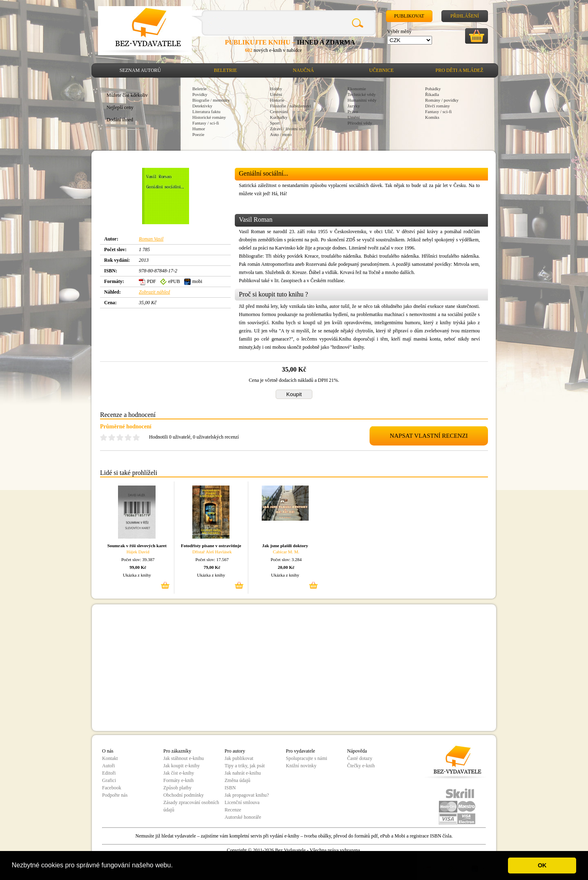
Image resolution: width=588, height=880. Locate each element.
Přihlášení (465, 16)
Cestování (279, 111)
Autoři (108, 766)
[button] (176, 866)
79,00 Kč (212, 567)
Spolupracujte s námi (306, 758)
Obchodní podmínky (184, 795)
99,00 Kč (138, 567)
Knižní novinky (301, 766)
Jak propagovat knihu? (247, 795)
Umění (276, 94)
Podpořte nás (115, 795)
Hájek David (138, 552)
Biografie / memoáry (211, 100)
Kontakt (110, 758)
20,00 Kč (286, 567)
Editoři (109, 773)
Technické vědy (362, 94)
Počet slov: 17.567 (212, 559)
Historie (277, 100)
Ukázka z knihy (137, 575)
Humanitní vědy (362, 100)
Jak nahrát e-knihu (243, 773)
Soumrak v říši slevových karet (137, 546)
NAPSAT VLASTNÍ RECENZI (429, 436)
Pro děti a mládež (460, 70)
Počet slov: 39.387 (138, 559)
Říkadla (432, 94)
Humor (199, 129)
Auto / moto (281, 134)
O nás (108, 751)
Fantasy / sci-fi (206, 123)
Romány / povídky (442, 100)
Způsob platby (177, 788)
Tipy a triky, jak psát (245, 766)
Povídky (200, 94)
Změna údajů (237, 780)
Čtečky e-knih (361, 766)
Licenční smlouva (242, 802)
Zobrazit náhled (154, 292)
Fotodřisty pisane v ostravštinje (211, 546)
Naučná (303, 70)
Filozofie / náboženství (291, 106)
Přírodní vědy (360, 123)
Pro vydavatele (301, 751)
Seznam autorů (140, 70)
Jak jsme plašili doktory (285, 546)
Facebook (112, 788)
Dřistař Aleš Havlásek (212, 552)
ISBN (230, 788)
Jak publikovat (239, 758)
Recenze (233, 810)
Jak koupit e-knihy (182, 766)
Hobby (276, 89)
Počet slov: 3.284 (286, 559)
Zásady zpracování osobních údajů (191, 806)
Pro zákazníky (177, 751)
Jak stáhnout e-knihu (184, 758)
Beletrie (226, 70)
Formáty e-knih (178, 780)
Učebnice (381, 70)
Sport (275, 123)
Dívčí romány (438, 106)
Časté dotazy (360, 758)
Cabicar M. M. (286, 552)
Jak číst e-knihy (179, 773)
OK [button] (542, 865)
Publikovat (409, 16)
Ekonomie (357, 89)
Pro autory (235, 751)
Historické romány (209, 117)
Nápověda (357, 751)
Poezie (198, 134)
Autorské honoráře (243, 817)
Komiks (432, 117)
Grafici (109, 780)
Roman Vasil (151, 239)
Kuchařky (279, 117)
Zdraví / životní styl (288, 129)
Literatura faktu (206, 111)
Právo (353, 111)
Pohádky (433, 89)
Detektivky (202, 106)
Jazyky (354, 106)
